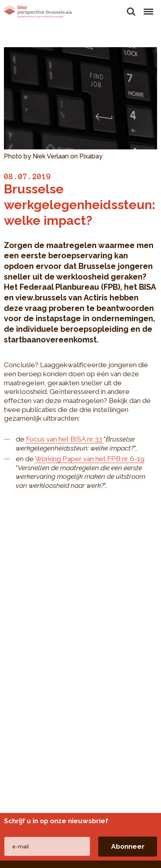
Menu (148, 8)
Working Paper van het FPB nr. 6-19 (90, 459)
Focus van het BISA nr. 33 (65, 439)
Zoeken (131, 12)
